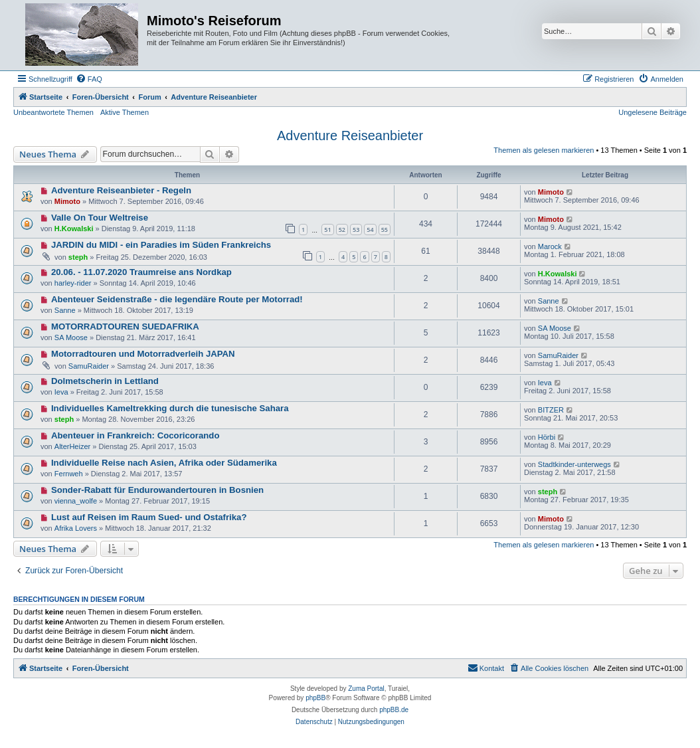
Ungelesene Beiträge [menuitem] (653, 112)
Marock (550, 246)
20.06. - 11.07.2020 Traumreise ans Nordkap (141, 272)
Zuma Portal (366, 689)
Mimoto (67, 201)
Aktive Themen (125, 112)
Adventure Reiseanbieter (350, 136)
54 (370, 230)
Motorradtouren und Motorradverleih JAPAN (143, 354)
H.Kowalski (74, 229)
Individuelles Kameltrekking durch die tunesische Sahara (170, 408)
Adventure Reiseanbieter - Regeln (121, 190)
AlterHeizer (72, 446)
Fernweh (69, 474)
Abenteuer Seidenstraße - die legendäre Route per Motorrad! (177, 299)
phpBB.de (394, 710)
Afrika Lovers (76, 528)
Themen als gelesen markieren (544, 150)
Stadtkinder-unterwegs (574, 464)
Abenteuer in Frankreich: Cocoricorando (135, 435)
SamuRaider (89, 366)
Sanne (65, 310)
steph (78, 257)
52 (342, 230)
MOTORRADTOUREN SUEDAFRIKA (125, 327)
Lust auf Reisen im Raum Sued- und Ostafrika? (149, 517)
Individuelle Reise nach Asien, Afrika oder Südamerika (164, 463)
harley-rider (73, 283)
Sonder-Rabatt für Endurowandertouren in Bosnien (157, 490)
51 (327, 230)
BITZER (551, 410)
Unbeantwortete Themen (53, 112)
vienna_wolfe (76, 501)
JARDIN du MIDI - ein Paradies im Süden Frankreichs (161, 245)
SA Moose (71, 337)
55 (385, 230)
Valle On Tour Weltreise (100, 218)
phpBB (315, 698)
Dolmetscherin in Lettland (105, 381)
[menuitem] (89, 79)
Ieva (61, 392)
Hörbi (547, 437)
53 (356, 230)
